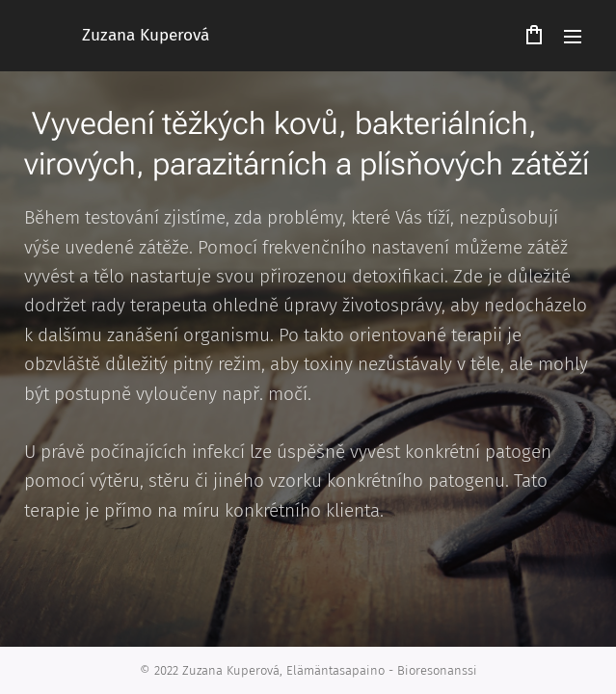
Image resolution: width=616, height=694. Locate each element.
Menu (573, 37)
